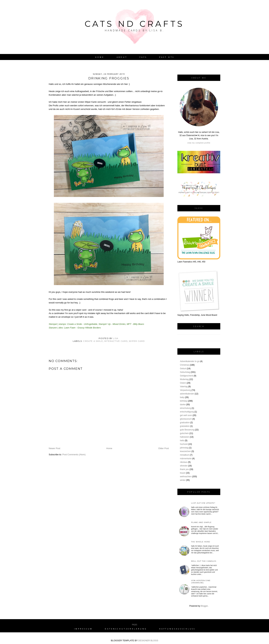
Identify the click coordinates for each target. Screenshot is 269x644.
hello (182, 441)
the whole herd (201, 542)
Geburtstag (185, 372)
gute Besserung (187, 430)
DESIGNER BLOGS (148, 640)
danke (183, 405)
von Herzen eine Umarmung (201, 582)
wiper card (137, 341)
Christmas (185, 365)
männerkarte (186, 459)
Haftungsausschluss (177, 629)
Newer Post (54, 448)
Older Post (164, 448)
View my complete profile (199, 143)
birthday (184, 401)
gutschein (184, 433)
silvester (184, 466)
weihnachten (186, 477)
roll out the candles (204, 561)
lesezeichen (185, 451)
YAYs (143, 57)
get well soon (186, 415)
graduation (185, 423)
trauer (183, 473)
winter (183, 480)
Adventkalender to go (190, 361)
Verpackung (185, 390)
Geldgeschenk (187, 376)
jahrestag (184, 448)
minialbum (185, 455)
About (122, 57)
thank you (184, 469)
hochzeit (184, 444)
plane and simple (201, 522)
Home (100, 57)
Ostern (183, 383)
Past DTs (167, 57)
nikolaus (184, 462)
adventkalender (187, 394)
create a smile (93, 341)
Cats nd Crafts (134, 24)
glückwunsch (186, 419)
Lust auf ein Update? (203, 503)
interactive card (116, 341)
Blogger (204, 606)
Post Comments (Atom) (74, 455)
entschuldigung (187, 412)
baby (182, 397)
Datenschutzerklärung (126, 629)
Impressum (83, 629)
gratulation (185, 426)
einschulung (185, 408)
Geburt (183, 369)
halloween (185, 437)
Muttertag (184, 379)
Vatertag (184, 387)
